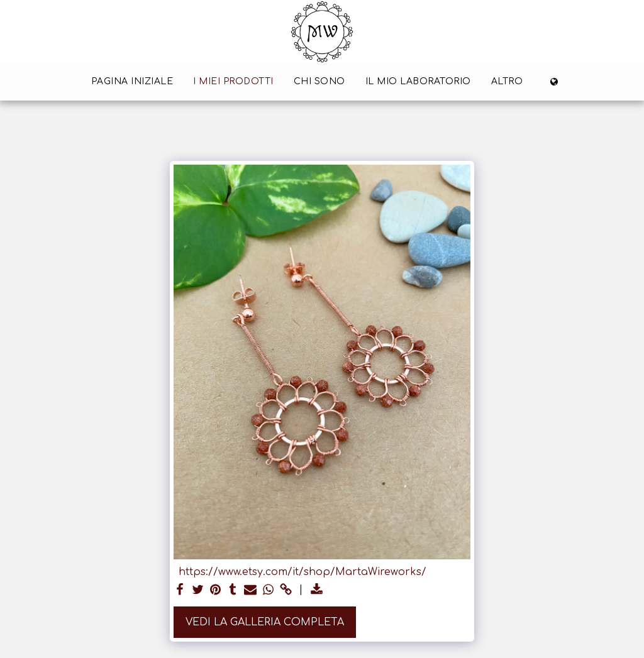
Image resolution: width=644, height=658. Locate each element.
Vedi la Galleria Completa (265, 622)
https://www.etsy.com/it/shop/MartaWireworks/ (303, 572)
